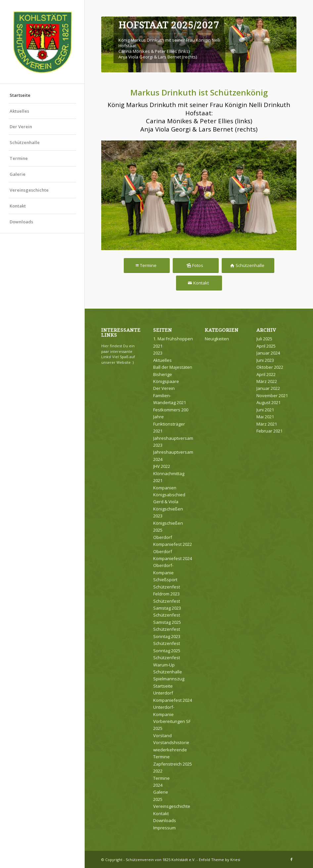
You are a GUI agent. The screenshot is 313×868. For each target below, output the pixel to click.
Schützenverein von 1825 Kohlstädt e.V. (161, 860)
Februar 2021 (269, 431)
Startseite (20, 95)
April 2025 (266, 346)
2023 (158, 353)
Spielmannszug (169, 679)
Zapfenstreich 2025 (173, 764)
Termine (19, 158)
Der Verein (21, 127)
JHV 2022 (162, 466)
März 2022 (267, 381)
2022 (158, 771)
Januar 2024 (268, 353)
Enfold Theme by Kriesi (220, 860)
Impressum (164, 828)
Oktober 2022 (270, 367)
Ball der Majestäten (173, 367)
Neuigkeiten (217, 339)
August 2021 (268, 402)
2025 (158, 799)
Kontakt (18, 206)
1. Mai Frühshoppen (173, 339)
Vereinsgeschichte (29, 190)
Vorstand (162, 736)
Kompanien (165, 488)
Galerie (18, 174)
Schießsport (165, 580)
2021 (158, 346)
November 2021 (272, 396)
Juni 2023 (265, 360)
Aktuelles (19, 111)
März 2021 (267, 424)
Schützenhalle (25, 142)
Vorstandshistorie (171, 742)
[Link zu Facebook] (291, 859)
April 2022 (266, 374)
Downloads (21, 222)
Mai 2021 (265, 417)
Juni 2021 (265, 410)
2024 (158, 785)
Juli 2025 (264, 339)
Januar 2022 (268, 388)
